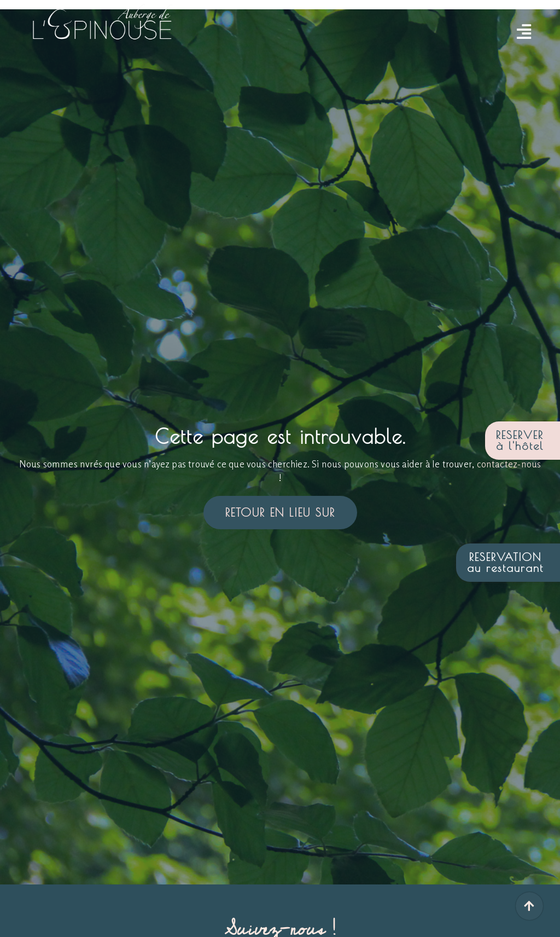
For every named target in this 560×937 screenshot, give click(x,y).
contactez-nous (509, 464)
